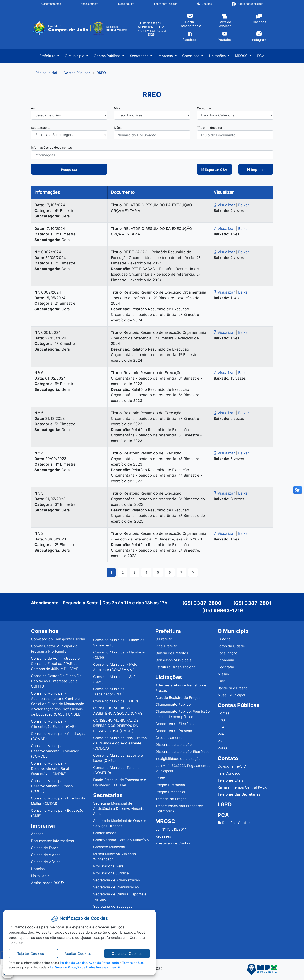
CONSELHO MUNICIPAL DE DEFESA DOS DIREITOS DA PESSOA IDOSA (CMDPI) (116, 726)
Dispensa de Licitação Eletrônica (182, 752)
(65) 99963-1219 (223, 610)
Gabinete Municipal (109, 847)
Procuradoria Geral (109, 866)
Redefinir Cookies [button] (234, 823)
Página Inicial (46, 73)
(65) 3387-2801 (252, 603)
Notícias (38, 869)
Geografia (226, 667)
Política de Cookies (74, 963)
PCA (261, 56)
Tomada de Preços (171, 799)
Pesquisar (69, 170)
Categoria (204, 108)
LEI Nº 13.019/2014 (171, 829)
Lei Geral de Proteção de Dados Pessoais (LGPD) (85, 967)
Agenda (37, 834)
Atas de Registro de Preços (178, 697)
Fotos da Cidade (231, 646)
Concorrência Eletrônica (175, 724)
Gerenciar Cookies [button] (127, 954)
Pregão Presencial (170, 792)
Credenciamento (169, 738)
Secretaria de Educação (113, 906)
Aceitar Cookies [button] (78, 954)
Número (120, 128)
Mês (117, 108)
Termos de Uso (133, 963)
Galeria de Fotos (45, 848)
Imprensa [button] (166, 56)
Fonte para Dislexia (166, 4)
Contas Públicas (77, 73)
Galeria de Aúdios (46, 862)
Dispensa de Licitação (174, 745)
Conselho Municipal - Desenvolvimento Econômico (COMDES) (55, 751)
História (224, 639)
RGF (221, 741)
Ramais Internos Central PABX (242, 787)
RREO (101, 73)
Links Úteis (40, 876)
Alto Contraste (89, 4)
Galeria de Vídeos (46, 855)
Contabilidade (105, 833)
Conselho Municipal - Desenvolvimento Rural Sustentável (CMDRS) (50, 768)
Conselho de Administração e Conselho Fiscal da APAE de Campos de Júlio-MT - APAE (55, 664)
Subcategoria (41, 128)
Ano (34, 108)
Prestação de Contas (173, 843)
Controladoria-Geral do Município (121, 840)
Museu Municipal (231, 695)
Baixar (244, 205)
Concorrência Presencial (175, 731)
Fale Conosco (229, 773)
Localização (228, 653)
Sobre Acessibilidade (247, 4)
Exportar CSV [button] (214, 170)
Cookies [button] (204, 4)
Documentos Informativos (52, 841)
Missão (223, 674)
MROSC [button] (242, 56)
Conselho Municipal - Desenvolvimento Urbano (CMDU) (52, 786)
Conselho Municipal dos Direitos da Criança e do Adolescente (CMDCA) (120, 743)
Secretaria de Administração (117, 880)
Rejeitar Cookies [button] (30, 954)
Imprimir (256, 170)
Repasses (163, 836)
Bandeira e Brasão (233, 688)
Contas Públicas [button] (108, 56)
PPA (221, 734)
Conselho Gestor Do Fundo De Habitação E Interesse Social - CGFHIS (56, 681)
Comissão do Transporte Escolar (58, 639)
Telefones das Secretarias (239, 794)
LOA (221, 727)
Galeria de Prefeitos (172, 653)
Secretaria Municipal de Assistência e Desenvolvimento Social (119, 808)
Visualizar (225, 205)
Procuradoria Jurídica (111, 873)
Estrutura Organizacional (176, 667)
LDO (221, 720)
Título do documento (212, 128)
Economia (226, 660)
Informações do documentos (51, 147)
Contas (223, 713)
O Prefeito (164, 639)
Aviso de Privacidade (104, 963)
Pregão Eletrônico (170, 785)
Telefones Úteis (230, 780)
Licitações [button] (218, 56)
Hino (221, 681)
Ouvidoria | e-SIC (232, 766)
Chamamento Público (173, 704)
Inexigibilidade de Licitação (178, 759)
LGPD (225, 804)
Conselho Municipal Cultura (116, 701)
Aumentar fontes (51, 4)
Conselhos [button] (191, 56)
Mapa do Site (126, 4)
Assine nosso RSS (48, 883)
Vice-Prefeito (166, 646)
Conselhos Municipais (173, 660)
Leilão (160, 778)
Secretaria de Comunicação (116, 887)
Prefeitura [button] (48, 56)
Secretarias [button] (140, 56)
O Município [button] (75, 56)
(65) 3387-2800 (202, 603)
